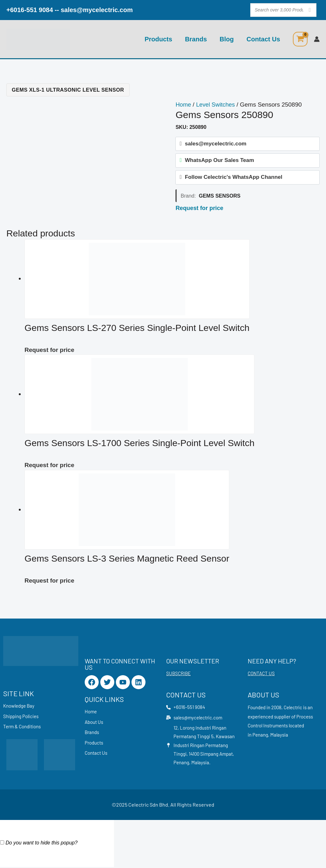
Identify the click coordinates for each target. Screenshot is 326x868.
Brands (196, 39)
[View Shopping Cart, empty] (300, 39)
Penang (260, 735)
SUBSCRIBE (178, 673)
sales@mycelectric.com (97, 10)
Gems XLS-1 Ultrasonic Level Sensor (68, 90)
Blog (227, 39)
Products (158, 39)
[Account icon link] (317, 39)
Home (184, 105)
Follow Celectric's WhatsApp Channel (234, 179)
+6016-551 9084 (30, 10)
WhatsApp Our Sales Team (220, 161)
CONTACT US (261, 673)
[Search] (310, 10)
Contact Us (263, 39)
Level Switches (217, 105)
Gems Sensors (220, 197)
